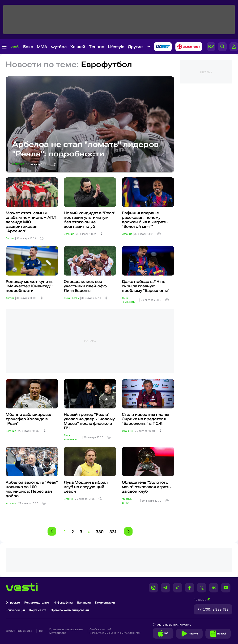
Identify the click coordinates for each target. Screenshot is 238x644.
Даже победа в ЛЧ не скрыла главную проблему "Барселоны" (146, 286)
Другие (135, 47)
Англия (10, 238)
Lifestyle (116, 47)
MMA (42, 47)
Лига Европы (72, 298)
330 (100, 532)
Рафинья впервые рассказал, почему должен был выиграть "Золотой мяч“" (145, 220)
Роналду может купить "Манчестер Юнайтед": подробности (29, 286)
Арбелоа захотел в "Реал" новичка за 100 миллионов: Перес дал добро (32, 489)
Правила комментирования (70, 610)
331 (113, 532)
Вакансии (84, 602)
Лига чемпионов (129, 300)
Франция (128, 431)
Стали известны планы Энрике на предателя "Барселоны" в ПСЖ (146, 419)
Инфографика (63, 602)
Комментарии (105, 602)
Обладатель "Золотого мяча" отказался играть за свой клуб (146, 487)
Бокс (28, 47)
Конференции (15, 610)
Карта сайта (38, 610)
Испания (19, 164)
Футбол (59, 47)
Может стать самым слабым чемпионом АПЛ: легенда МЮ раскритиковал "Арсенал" (32, 222)
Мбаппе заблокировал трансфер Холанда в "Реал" (29, 419)
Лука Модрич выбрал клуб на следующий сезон (86, 487)
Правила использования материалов (66, 631)
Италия (69, 499)
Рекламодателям (37, 602)
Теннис (97, 47)
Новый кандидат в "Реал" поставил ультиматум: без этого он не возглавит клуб (90, 220)
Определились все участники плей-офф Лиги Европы (85, 286)
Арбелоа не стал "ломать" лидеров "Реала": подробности (85, 149)
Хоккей (78, 47)
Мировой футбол (127, 501)
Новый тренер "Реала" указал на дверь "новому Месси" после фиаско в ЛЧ (89, 421)
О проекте (13, 602)
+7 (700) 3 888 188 (213, 609)
